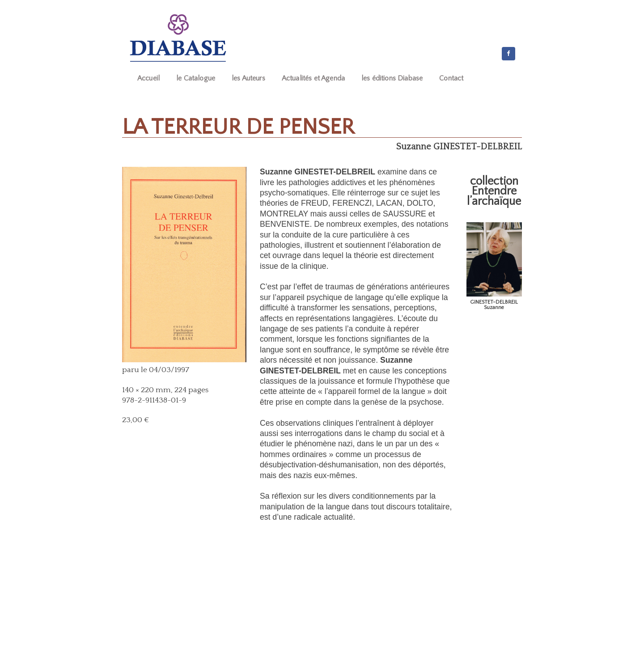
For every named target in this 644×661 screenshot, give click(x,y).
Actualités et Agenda (313, 78)
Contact (451, 78)
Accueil (148, 78)
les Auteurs (248, 78)
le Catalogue (196, 78)
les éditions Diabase (392, 78)
